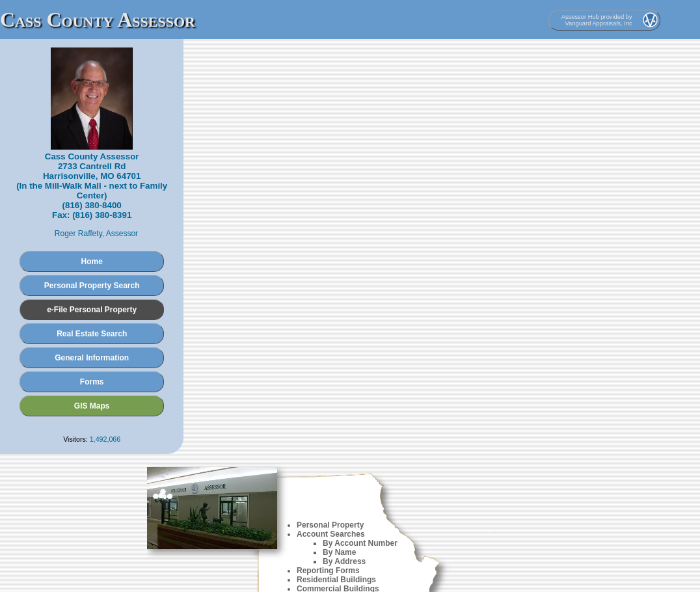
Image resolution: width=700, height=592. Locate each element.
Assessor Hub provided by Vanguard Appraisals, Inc (597, 20)
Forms (92, 382)
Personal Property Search (92, 286)
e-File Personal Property (92, 310)
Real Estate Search (92, 334)
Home (92, 262)
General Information (92, 358)
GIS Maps (92, 406)
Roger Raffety (78, 234)
